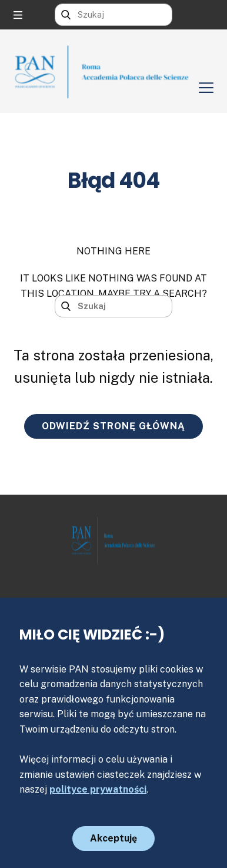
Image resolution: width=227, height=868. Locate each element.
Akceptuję (113, 838)
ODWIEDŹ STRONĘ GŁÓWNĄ (113, 426)
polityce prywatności (98, 789)
